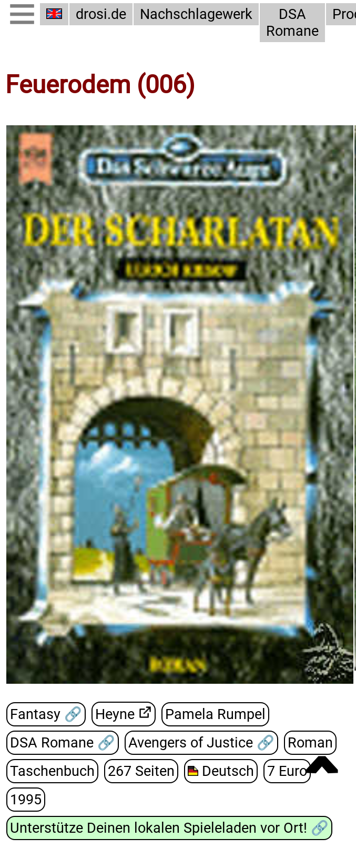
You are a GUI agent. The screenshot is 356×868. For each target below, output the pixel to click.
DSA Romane (292, 23)
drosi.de (101, 14)
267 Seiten (141, 771)
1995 (26, 800)
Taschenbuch (52, 771)
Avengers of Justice (192, 743)
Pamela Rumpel (215, 714)
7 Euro (287, 771)
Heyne (115, 714)
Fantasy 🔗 (46, 714)
